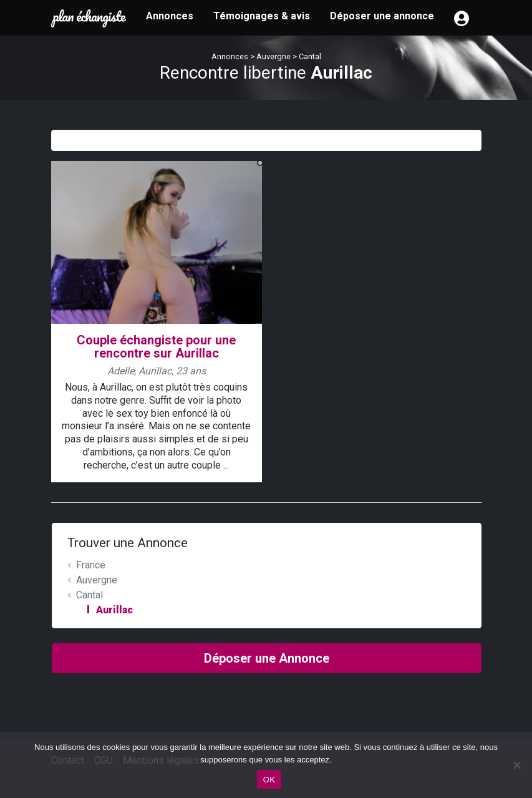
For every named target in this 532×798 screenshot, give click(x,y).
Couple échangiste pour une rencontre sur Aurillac (156, 347)
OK (269, 780)
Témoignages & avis (262, 16)
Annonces (170, 16)
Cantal (310, 56)
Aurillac (114, 610)
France (91, 565)
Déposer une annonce (382, 16)
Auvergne (273, 56)
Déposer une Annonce (267, 658)
